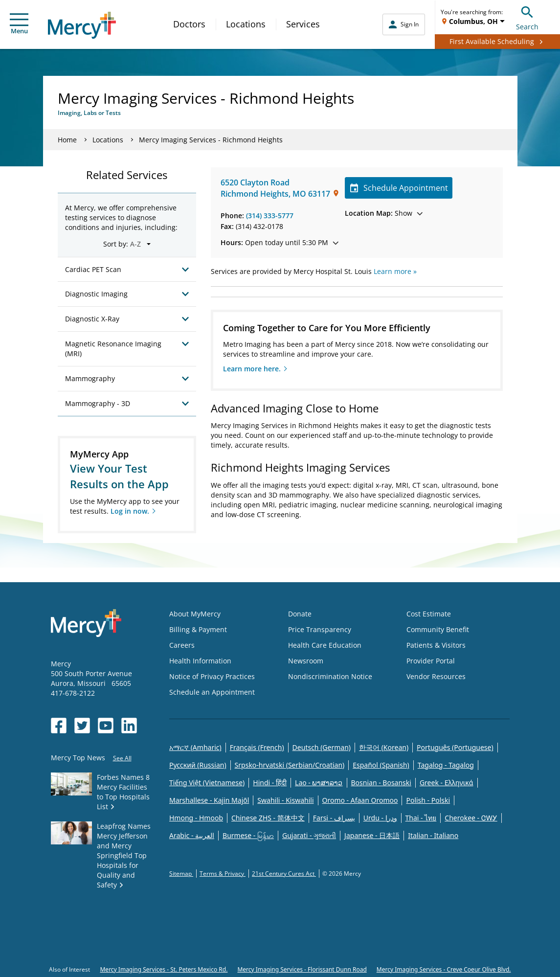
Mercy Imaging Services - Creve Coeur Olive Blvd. (444, 969)
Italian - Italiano (433, 835)
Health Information (200, 661)
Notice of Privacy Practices (212, 676)
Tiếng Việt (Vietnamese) (207, 783)
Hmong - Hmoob (196, 818)
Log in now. (130, 511)
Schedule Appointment (399, 188)
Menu (19, 24)
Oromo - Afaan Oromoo (360, 800)
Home (67, 140)
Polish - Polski (428, 800)
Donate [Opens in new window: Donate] (300, 614)
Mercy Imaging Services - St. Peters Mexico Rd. (164, 969)
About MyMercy (195, 614)
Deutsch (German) (322, 747)
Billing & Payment (198, 629)
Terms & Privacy (223, 874)
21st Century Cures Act (284, 874)
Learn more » (395, 271)
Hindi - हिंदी (270, 783)
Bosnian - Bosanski (381, 783)
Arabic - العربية (192, 835)
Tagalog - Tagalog (446, 765)
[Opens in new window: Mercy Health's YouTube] (106, 726)
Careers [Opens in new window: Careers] (182, 645)
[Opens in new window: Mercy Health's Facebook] (59, 726)
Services (303, 24)
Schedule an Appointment (212, 692)
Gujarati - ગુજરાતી (309, 835)
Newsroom (306, 661)
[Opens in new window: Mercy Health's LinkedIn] (129, 726)
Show (384, 213)
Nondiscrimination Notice (330, 676)
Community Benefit (438, 629)
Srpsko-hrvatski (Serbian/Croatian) (290, 765)
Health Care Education (325, 645)
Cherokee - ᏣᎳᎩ (471, 818)
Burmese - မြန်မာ (248, 835)
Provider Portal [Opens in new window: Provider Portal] (431, 661)
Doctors (189, 24)
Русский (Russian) (198, 765)
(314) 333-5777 (270, 216)
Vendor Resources (436, 676)
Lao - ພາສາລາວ (319, 783)
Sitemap (181, 874)
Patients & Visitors (436, 645)
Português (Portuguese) (455, 747)
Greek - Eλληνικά (447, 783)
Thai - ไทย (421, 818)
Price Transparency (320, 629)
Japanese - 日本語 (372, 835)
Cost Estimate (429, 614)
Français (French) (257, 747)
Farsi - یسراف (334, 818)
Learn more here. (252, 369)
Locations (246, 24)
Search (527, 17)
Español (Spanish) (381, 765)
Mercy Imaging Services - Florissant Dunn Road (302, 969)
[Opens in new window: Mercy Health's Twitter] (82, 726)
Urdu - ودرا (380, 818)
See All (122, 758)
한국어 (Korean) (384, 747)
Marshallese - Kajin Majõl (209, 800)
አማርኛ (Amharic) (195, 747)
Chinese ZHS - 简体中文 (268, 818)
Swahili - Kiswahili (285, 800)
